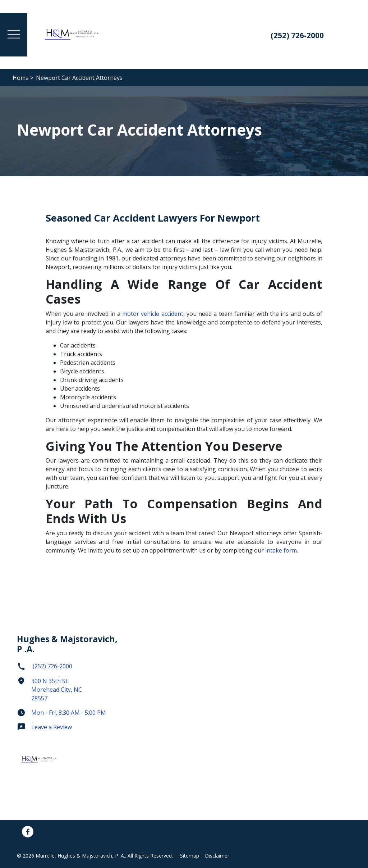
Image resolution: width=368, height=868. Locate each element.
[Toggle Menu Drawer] (14, 35)
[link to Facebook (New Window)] (28, 832)
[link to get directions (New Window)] (69, 692)
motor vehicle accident (152, 314)
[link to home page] (73, 34)
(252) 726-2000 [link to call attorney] (45, 666)
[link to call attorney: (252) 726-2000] (295, 36)
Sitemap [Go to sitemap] (190, 856)
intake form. (282, 550)
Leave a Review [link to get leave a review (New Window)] (44, 727)
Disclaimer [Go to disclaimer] (217, 856)
